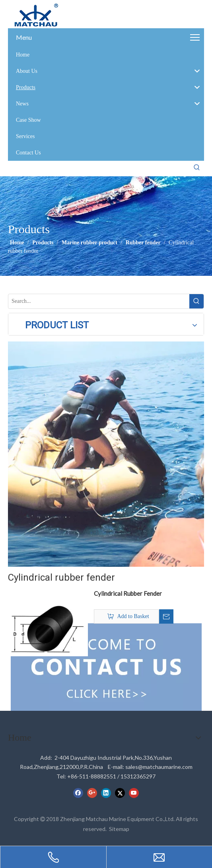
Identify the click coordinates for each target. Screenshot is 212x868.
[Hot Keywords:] (197, 168)
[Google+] (92, 793)
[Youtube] (134, 793)
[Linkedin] (106, 793)
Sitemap (119, 829)
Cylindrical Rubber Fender (128, 593)
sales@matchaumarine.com (159, 767)
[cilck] (106, 454)
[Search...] (99, 301)
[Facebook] (78, 793)
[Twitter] (120, 793)
